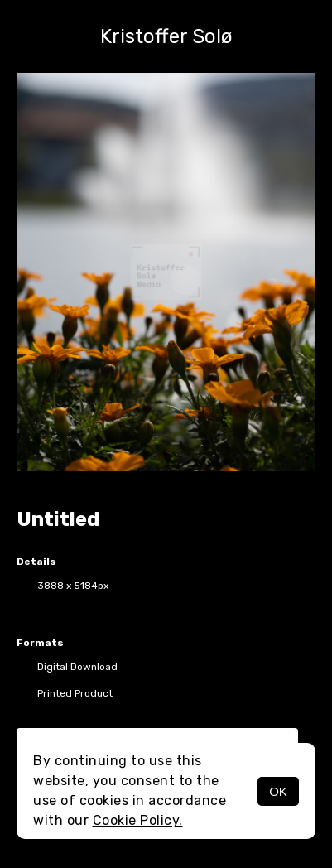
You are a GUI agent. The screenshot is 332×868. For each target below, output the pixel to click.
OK (278, 791)
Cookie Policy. (138, 820)
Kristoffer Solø (166, 36)
